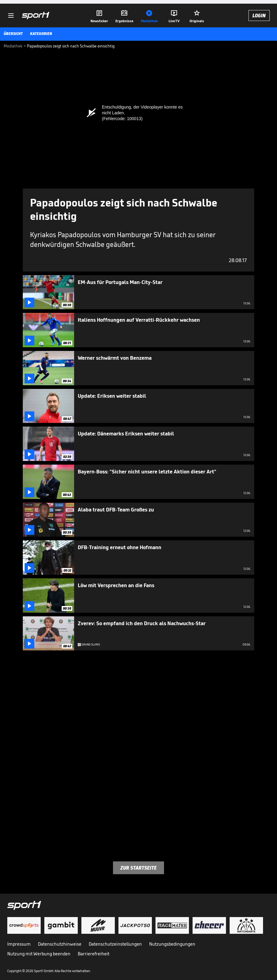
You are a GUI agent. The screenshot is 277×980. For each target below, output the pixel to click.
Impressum (19, 944)
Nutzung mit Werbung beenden (39, 954)
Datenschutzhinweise (60, 944)
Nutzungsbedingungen (172, 944)
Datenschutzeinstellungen (115, 944)
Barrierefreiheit (94, 954)
